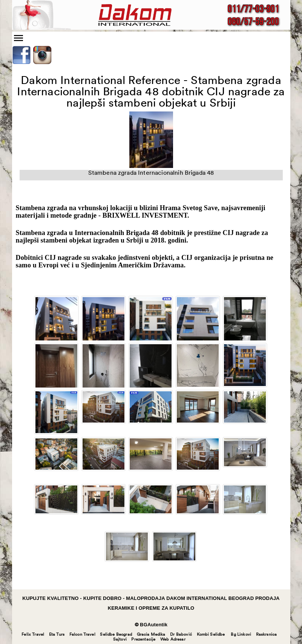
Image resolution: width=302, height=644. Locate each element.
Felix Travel (33, 635)
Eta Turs (57, 635)
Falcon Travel (82, 635)
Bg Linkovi (241, 635)
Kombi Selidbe (211, 635)
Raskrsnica (267, 635)
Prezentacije (143, 640)
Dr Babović (181, 635)
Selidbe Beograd (116, 635)
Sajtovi (120, 640)
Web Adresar (173, 640)
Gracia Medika (151, 635)
